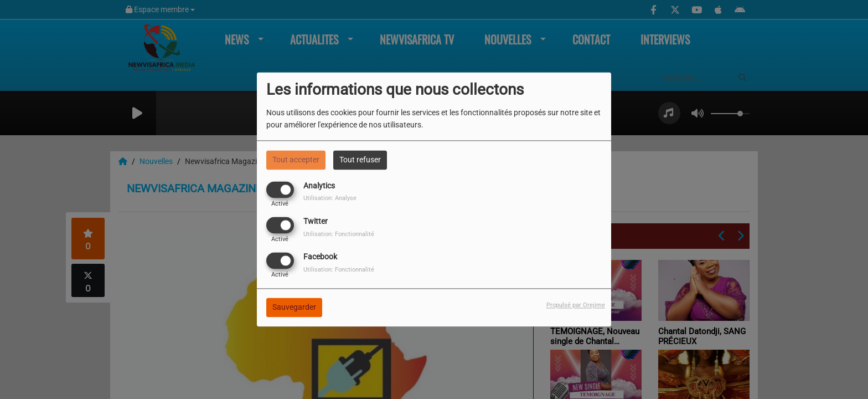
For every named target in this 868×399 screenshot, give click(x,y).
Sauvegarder (294, 308)
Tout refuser (360, 160)
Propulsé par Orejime (576, 306)
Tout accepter (296, 160)
